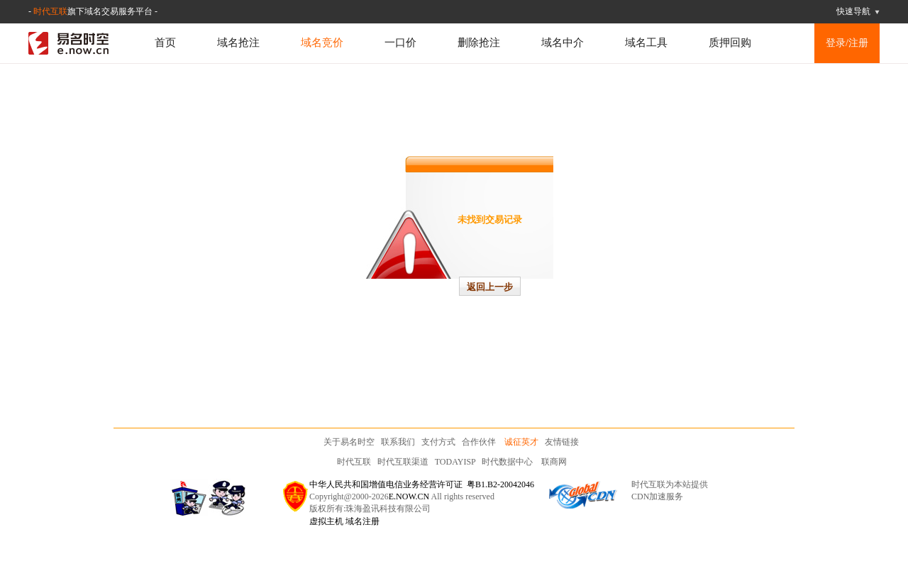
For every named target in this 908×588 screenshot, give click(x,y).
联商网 (554, 462)
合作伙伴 (479, 442)
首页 (165, 43)
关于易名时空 (349, 442)
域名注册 (362, 521)
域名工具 (646, 43)
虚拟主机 (326, 521)
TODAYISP (455, 462)
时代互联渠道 (403, 462)
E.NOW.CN (409, 497)
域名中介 (563, 43)
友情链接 (562, 442)
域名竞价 (322, 43)
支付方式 (438, 442)
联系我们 (398, 442)
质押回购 (730, 43)
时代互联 (50, 11)
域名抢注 (238, 43)
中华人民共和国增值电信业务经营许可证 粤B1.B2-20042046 (422, 484)
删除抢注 (479, 43)
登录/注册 (847, 43)
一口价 (400, 43)
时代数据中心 (507, 462)
